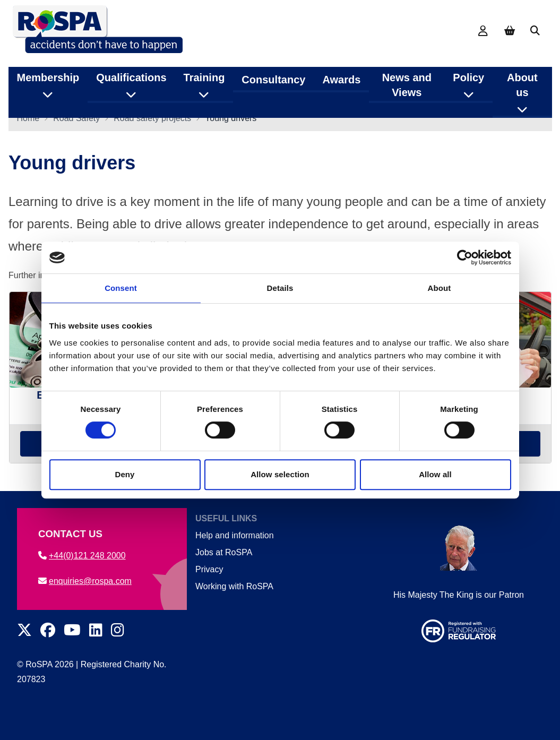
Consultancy (273, 74)
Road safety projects (152, 124)
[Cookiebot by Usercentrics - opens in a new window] (465, 257)
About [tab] (440, 288)
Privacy (209, 569)
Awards (341, 74)
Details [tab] (280, 288)
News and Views (407, 79)
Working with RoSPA (234, 586)
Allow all (435, 474)
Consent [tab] (121, 288)
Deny (124, 474)
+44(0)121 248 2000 (82, 556)
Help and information (235, 535)
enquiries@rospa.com (85, 581)
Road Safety (76, 124)
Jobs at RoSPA (224, 552)
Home (28, 124)
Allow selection (280, 474)
